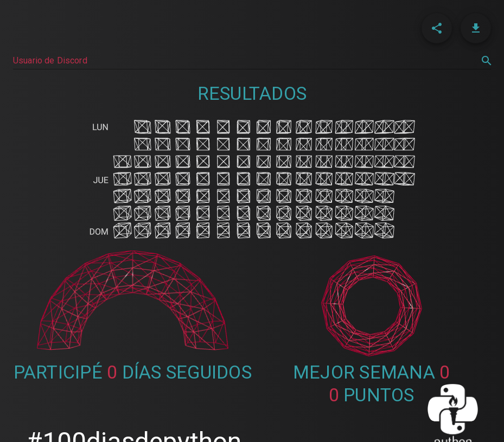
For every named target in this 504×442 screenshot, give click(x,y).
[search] (487, 61)
